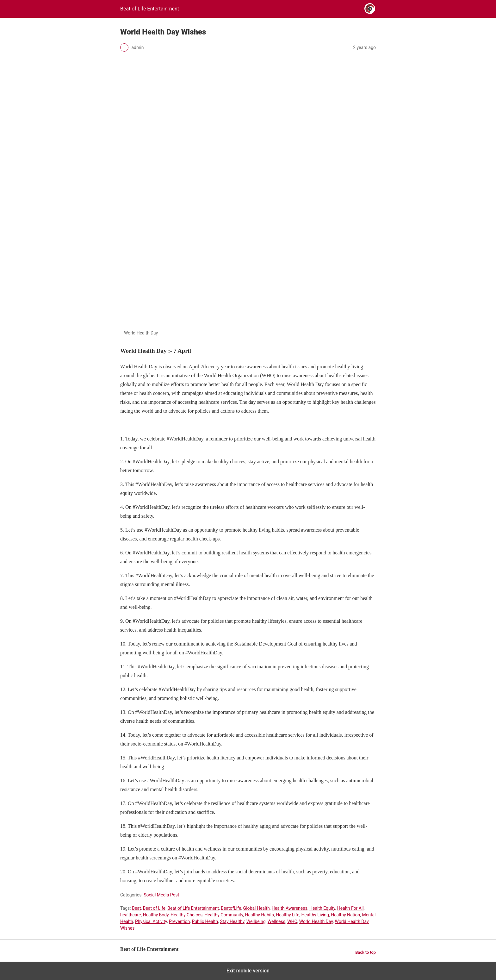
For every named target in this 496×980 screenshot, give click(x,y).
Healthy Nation (345, 915)
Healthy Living (315, 915)
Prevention (179, 921)
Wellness (276, 921)
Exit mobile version (248, 971)
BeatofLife (231, 908)
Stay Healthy (232, 921)
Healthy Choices (186, 915)
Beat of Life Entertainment (193, 908)
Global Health (257, 908)
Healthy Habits (260, 915)
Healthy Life (288, 915)
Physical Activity (151, 921)
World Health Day (316, 921)
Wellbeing (256, 921)
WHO (292, 921)
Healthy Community (224, 915)
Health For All (350, 908)
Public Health (205, 921)
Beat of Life (154, 908)
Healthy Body (156, 915)
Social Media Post (161, 895)
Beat (136, 908)
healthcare (130, 915)
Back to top (366, 952)
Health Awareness (290, 908)
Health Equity (322, 908)
